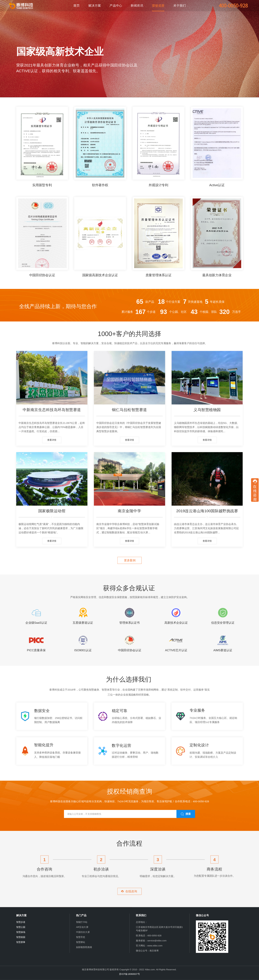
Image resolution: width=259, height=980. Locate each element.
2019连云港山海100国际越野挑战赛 (207, 511)
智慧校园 (21, 937)
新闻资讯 (137, 6)
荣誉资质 (158, 6)
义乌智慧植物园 (207, 410)
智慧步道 (21, 922)
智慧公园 (21, 927)
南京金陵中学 (129, 511)
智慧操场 (21, 932)
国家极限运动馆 (52, 511)
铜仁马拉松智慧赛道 (129, 410)
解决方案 (95, 6)
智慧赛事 (21, 942)
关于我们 (179, 6)
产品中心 (116, 6)
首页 (76, 6)
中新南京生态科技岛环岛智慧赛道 (52, 410)
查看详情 (52, 440)
